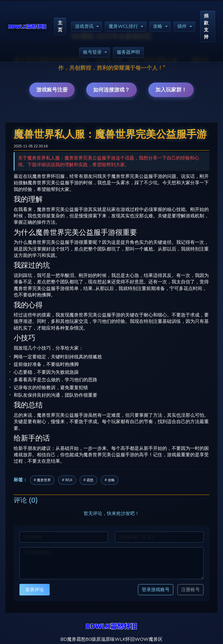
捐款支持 (206, 26)
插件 (182, 26)
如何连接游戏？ (111, 90)
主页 (60, 26)
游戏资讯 (84, 26)
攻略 (158, 26)
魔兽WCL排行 (123, 26)
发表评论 (35, 590)
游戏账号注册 (52, 90)
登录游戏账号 (156, 590)
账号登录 (92, 52)
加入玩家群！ (171, 90)
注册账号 (190, 590)
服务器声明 (128, 52)
